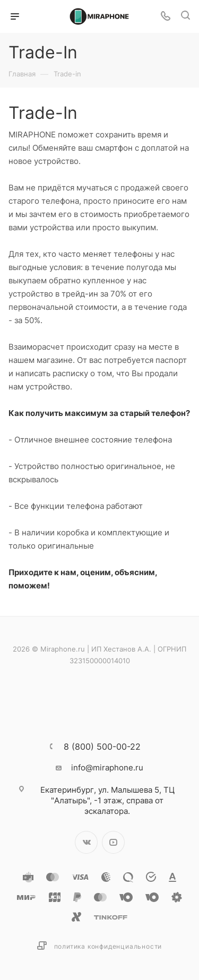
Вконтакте (86, 842)
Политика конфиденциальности (108, 946)
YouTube (113, 842)
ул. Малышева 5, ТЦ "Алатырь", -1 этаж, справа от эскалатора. (107, 800)
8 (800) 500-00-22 (102, 747)
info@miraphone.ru (107, 767)
